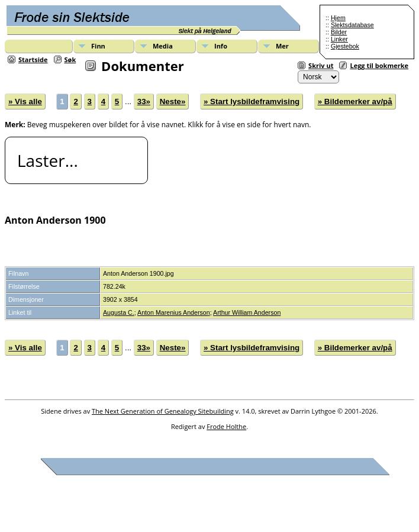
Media (163, 46)
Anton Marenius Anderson (174, 312)
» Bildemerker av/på (355, 101)
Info (221, 46)
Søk (70, 59)
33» (144, 101)
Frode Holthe (226, 426)
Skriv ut (321, 65)
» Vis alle (25, 101)
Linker (339, 39)
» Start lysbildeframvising (252, 101)
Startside (33, 59)
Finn (98, 46)
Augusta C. (119, 312)
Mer (282, 46)
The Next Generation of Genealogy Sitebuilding (163, 411)
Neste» (173, 101)
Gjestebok (345, 46)
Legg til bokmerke (379, 65)
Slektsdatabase (352, 25)
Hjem (338, 18)
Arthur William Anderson (247, 312)
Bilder (339, 32)
